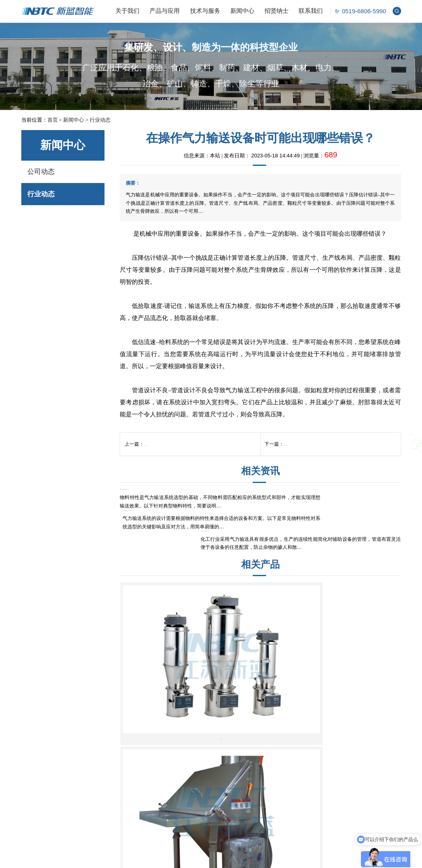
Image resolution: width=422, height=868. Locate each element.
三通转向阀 (251, 734)
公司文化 (32, 744)
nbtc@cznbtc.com (328, 759)
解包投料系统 (106, 765)
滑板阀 (181, 796)
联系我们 (311, 11)
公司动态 (41, 172)
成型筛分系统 (106, 796)
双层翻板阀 (251, 744)
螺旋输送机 (251, 775)
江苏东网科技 (309, 858)
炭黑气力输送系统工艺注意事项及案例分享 (356, 508)
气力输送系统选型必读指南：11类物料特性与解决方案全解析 (259, 512)
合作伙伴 (32, 775)
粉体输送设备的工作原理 (310, 456)
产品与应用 (165, 11)
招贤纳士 (277, 11)
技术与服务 (205, 11)
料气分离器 (187, 755)
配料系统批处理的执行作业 (173, 456)
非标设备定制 (253, 807)
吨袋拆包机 (187, 744)
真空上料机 (167, 667)
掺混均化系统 (106, 755)
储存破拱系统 (106, 775)
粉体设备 (187, 716)
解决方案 (104, 716)
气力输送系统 (106, 734)
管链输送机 (251, 786)
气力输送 (144, 234)
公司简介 (32, 734)
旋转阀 (181, 775)
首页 (53, 120)
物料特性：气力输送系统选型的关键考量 (162, 508)
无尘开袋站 (260, 664)
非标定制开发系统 (111, 828)
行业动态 (100, 120)
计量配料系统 (106, 744)
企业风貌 (32, 765)
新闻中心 (242, 11)
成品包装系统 (106, 786)
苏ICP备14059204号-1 (226, 858)
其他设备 (248, 796)
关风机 (181, 786)
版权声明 (260, 858)
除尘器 (245, 755)
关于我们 (127, 11)
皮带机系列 (354, 667)
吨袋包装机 (251, 765)
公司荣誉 (32, 755)
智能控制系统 (106, 817)
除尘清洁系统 (106, 807)
